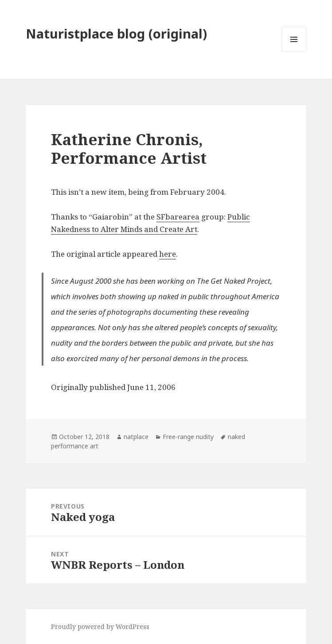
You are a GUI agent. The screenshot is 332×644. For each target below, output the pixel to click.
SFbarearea (178, 217)
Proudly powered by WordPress (100, 627)
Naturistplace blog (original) (116, 33)
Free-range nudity (188, 437)
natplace (136, 437)
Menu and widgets (294, 52)
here (168, 254)
